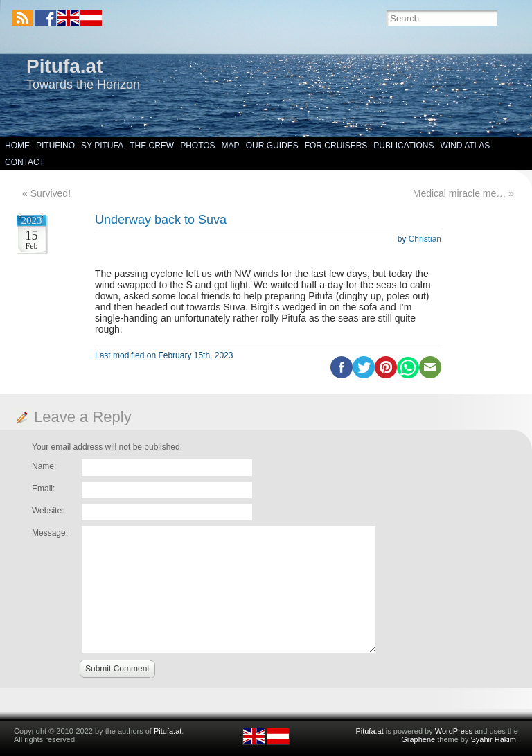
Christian (425, 239)
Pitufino (55, 146)
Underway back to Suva (161, 220)
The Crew (152, 146)
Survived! (51, 193)
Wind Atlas (465, 146)
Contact (25, 162)
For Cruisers (336, 146)
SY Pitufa (102, 146)
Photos (197, 146)
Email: (43, 489)
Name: (44, 466)
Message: (50, 533)
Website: (48, 511)
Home (17, 146)
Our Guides (272, 146)
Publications (404, 146)
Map (231, 146)
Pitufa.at (64, 66)
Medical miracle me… (460, 193)
